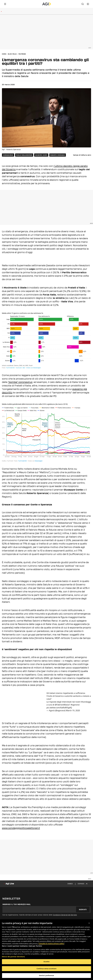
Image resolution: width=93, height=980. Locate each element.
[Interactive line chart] (46, 432)
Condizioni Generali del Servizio (65, 915)
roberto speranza (58, 155)
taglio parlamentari (24, 155)
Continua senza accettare (46, 969)
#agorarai (75, 705)
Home (4, 54)
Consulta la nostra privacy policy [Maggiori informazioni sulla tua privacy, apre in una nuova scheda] (51, 944)
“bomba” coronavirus (20, 382)
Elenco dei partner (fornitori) (13, 957)
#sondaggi (86, 702)
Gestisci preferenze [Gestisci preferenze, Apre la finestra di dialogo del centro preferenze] (46, 975)
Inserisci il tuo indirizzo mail (17, 904)
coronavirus (8, 155)
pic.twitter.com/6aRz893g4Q (59, 708)
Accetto (47, 962)
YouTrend (22, 54)
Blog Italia (12, 54)
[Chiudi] (89, 923)
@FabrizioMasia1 (62, 705)
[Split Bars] (46, 340)
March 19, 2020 (73, 710)
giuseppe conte (41, 155)
